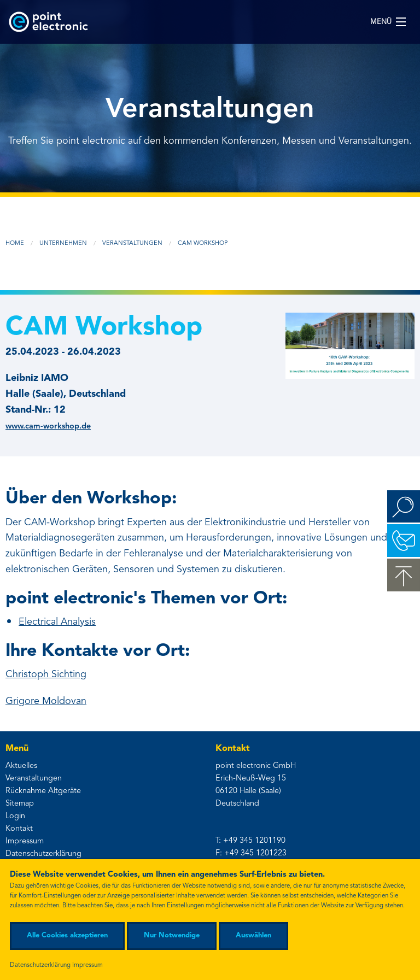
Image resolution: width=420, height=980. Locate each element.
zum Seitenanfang (404, 575)
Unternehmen (63, 243)
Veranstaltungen (132, 243)
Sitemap (20, 804)
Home (15, 243)
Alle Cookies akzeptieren (67, 935)
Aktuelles (21, 766)
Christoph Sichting (46, 674)
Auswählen (253, 935)
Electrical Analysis (57, 622)
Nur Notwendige (172, 935)
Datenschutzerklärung (43, 854)
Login (15, 816)
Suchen (404, 507)
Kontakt (19, 829)
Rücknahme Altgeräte (43, 791)
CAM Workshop (203, 243)
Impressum (25, 841)
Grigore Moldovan (46, 701)
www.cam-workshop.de (48, 427)
